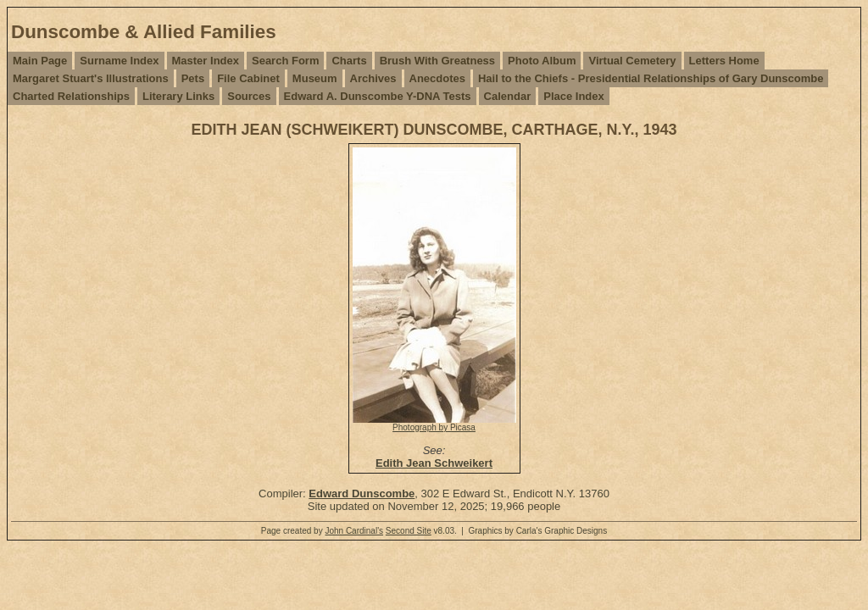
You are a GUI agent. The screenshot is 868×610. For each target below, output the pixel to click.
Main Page (40, 61)
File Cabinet (248, 78)
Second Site (409, 531)
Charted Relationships (71, 96)
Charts (349, 61)
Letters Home (724, 61)
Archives (373, 78)
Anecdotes (437, 78)
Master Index (206, 61)
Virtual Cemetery (632, 61)
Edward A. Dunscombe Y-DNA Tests (378, 96)
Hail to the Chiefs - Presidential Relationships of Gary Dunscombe (651, 78)
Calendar (508, 96)
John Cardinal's (354, 531)
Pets (193, 78)
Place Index (574, 96)
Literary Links (178, 96)
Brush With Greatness (437, 61)
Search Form (285, 61)
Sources (249, 96)
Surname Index (119, 61)
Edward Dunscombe (362, 494)
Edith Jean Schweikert (434, 463)
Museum (315, 78)
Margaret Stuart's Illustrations (91, 78)
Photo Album (542, 61)
